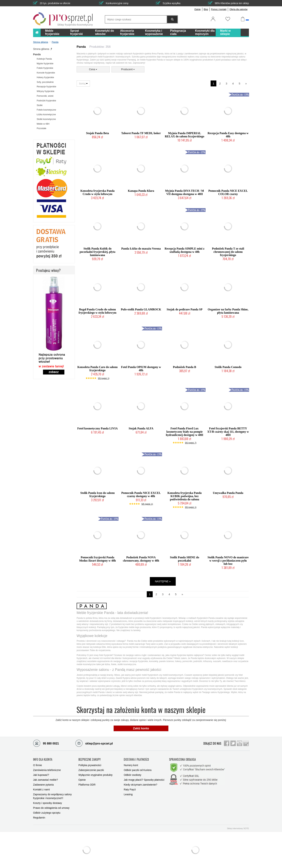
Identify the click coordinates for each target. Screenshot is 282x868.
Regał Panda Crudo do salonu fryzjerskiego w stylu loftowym (97, 311)
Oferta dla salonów (238, 9)
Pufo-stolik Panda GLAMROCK (141, 309)
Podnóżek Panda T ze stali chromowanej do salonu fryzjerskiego (228, 252)
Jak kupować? (41, 775)
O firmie (37, 765)
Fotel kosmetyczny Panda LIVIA (97, 428)
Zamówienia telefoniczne (47, 770)
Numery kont (131, 765)
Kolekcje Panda (44, 59)
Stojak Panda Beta (97, 133)
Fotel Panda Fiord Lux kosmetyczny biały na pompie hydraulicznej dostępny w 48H (185, 432)
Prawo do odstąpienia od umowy (51, 808)
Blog (206, 9)
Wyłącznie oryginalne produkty (95, 775)
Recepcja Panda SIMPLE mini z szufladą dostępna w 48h (184, 250)
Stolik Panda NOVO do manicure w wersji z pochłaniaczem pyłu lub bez (228, 561)
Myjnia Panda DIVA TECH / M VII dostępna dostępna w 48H (185, 192)
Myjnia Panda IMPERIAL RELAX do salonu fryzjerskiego (184, 135)
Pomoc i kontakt (219, 9)
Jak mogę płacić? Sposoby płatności (144, 780)
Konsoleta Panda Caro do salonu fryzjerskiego (97, 369)
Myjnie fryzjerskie (45, 64)
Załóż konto (141, 728)
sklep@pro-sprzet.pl (94, 743)
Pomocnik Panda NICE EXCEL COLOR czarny (228, 192)
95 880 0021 (46, 743)
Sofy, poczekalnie (45, 82)
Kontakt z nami (41, 790)
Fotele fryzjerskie (45, 68)
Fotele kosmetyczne (46, 110)
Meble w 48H (43, 124)
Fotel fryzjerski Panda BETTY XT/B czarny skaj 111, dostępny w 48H (228, 432)
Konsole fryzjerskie (46, 73)
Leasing (128, 794)
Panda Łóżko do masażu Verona (141, 249)
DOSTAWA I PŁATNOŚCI (136, 760)
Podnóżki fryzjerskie (46, 101)
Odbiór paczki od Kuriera (138, 770)
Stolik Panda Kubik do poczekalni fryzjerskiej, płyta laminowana (98, 252)
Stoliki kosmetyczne (46, 119)
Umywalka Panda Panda (228, 493)
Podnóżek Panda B (185, 367)
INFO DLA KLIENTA (43, 760)
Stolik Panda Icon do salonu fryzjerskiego (97, 494)
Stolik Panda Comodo (228, 367)
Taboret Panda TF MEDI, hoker (141, 133)
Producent (128, 69)
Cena (93, 69)
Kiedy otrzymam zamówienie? (140, 785)
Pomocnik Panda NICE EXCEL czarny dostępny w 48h (141, 494)
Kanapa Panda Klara (141, 191)
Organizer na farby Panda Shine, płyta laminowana (228, 311)
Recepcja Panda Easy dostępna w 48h (228, 135)
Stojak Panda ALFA (141, 428)
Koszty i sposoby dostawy (47, 803)
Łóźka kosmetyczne (46, 115)
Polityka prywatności (90, 765)
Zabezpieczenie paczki (91, 770)
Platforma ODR (87, 785)
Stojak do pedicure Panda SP (185, 309)
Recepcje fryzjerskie (46, 87)
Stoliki (40, 105)
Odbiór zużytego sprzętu (47, 813)
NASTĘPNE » (163, 581)
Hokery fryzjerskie (45, 77)
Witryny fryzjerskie (46, 91)
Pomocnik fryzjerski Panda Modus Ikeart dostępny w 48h (97, 559)
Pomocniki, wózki (45, 96)
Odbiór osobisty (132, 775)
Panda (37, 54)
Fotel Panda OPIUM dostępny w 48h (141, 369)
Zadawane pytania (43, 785)
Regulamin (39, 818)
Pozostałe (41, 128)
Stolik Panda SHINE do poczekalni (185, 559)
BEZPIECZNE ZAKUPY (90, 760)
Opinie (198, 9)
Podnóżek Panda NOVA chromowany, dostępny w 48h (141, 559)
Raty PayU (130, 790)
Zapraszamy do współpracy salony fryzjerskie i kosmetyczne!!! (52, 796)
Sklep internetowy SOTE (238, 828)
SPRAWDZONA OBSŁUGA (182, 760)
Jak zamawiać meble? (46, 780)
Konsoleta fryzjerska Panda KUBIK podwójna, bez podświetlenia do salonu (185, 496)
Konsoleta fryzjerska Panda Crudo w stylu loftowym (97, 192)
